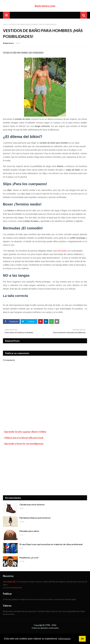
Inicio (5, 24)
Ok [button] (82, 639)
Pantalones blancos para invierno (35, 518)
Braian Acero (8, 43)
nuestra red (16, 587)
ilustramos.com (45, 6)
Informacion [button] (64, 639)
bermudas (62, 251)
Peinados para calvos (29, 531)
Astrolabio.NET (10, 582)
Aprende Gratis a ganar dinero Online (25, 432)
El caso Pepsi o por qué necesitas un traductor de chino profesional (51, 544)
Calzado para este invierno (32, 505)
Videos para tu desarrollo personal (24, 438)
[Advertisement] (45, 470)
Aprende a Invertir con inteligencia (24, 444)
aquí (74, 599)
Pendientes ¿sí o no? (29, 558)
